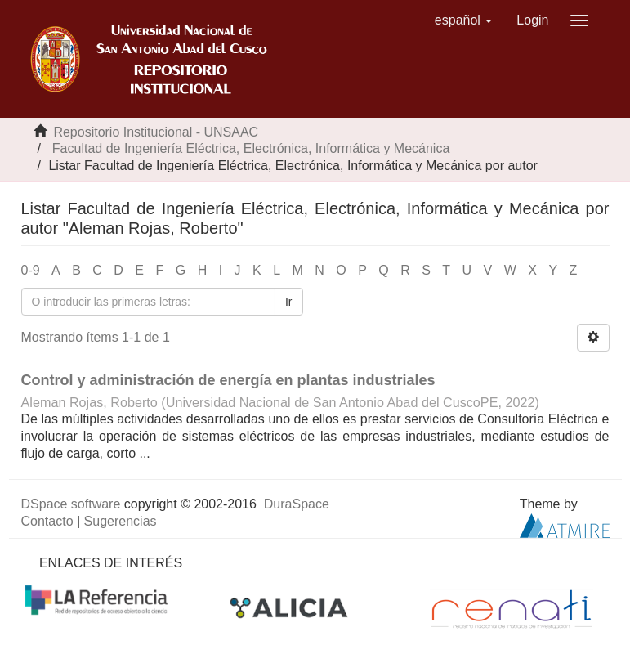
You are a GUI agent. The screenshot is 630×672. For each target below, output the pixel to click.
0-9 (31, 270)
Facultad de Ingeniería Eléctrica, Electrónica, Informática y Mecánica (251, 148)
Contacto (47, 521)
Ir (289, 302)
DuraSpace (297, 504)
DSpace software (71, 504)
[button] (464, 20)
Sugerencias (121, 521)
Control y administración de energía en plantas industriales (228, 380)
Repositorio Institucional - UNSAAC (156, 132)
